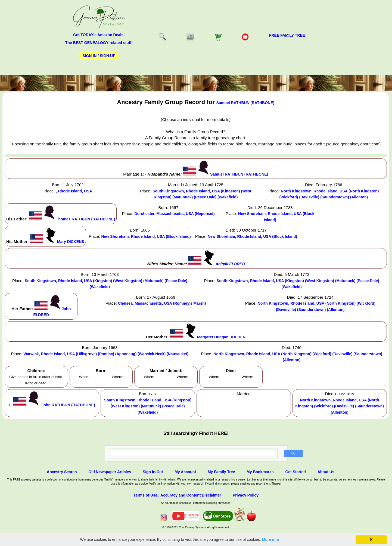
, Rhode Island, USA (74, 191)
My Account (185, 472)
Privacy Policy (246, 495)
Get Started (295, 472)
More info (271, 539)
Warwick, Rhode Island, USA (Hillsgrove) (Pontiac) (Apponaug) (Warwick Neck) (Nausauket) (106, 354)
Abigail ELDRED (230, 264)
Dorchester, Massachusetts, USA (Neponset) (175, 214)
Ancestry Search (62, 472)
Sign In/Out (153, 472)
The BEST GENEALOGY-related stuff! (99, 43)
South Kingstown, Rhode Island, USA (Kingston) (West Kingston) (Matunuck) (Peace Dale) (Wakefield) (148, 406)
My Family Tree (221, 472)
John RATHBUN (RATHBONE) (68, 405)
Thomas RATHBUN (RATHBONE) (85, 219)
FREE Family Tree (287, 35)
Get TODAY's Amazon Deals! (99, 35)
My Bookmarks (260, 472)
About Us (326, 472)
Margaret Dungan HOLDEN (221, 337)
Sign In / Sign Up (99, 56)
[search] (193, 454)
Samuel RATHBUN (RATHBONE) (245, 103)
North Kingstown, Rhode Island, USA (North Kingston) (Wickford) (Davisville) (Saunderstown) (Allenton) (340, 406)
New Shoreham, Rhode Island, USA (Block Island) (146, 236)
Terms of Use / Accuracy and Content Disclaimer (177, 495)
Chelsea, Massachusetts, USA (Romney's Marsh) (162, 303)
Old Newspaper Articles (110, 472)
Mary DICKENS (71, 242)
